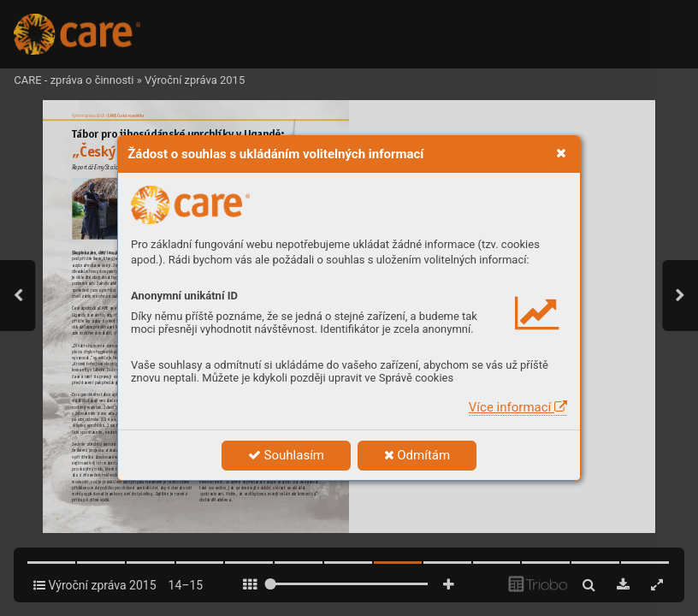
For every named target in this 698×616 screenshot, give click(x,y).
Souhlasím (286, 455)
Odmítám (417, 455)
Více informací (518, 407)
